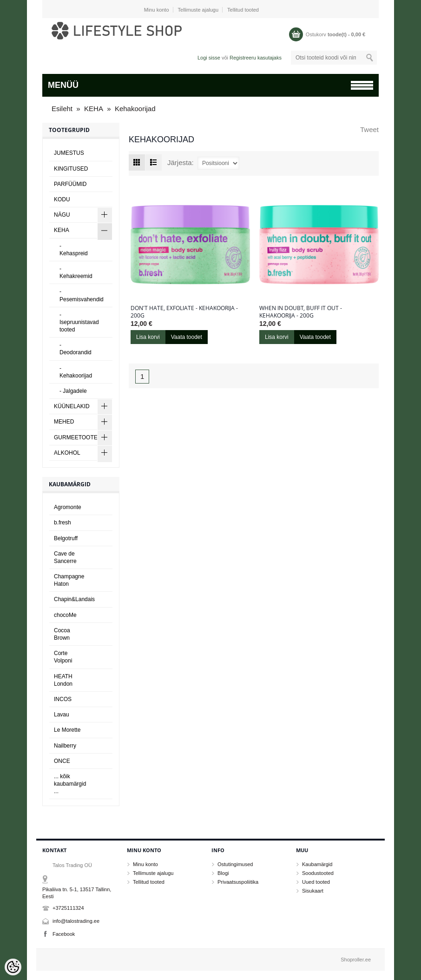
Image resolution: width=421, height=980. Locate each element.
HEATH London (63, 680)
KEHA (94, 109)
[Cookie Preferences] (13, 967)
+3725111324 (68, 908)
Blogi (223, 873)
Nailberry (65, 746)
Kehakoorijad (135, 109)
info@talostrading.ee (76, 921)
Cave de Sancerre (65, 557)
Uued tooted (316, 882)
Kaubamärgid (317, 864)
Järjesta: (181, 162)
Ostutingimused (235, 864)
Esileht (62, 109)
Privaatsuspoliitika (238, 882)
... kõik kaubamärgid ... (70, 784)
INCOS (63, 699)
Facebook (64, 934)
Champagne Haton (69, 580)
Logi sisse (209, 58)
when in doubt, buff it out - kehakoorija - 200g (301, 312)
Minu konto (157, 10)
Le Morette (67, 730)
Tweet (369, 129)
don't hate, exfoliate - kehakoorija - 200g (184, 312)
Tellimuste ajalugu (198, 10)
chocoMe (65, 615)
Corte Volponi (63, 657)
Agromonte (68, 507)
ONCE (62, 761)
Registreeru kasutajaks (256, 58)
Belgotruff (66, 538)
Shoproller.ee (356, 960)
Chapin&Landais (74, 599)
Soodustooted (318, 873)
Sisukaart (313, 891)
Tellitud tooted (243, 10)
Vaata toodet (187, 337)
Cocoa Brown (62, 634)
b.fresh (62, 523)
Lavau (62, 715)
